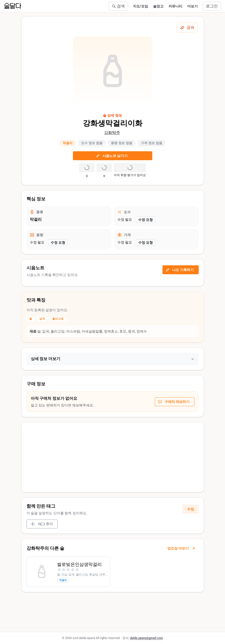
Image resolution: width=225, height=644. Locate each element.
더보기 (193, 6)
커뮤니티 (175, 6)
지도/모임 (141, 6)
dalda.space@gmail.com (146, 638)
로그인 (212, 6)
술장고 (158, 6)
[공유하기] (187, 28)
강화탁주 (112, 133)
